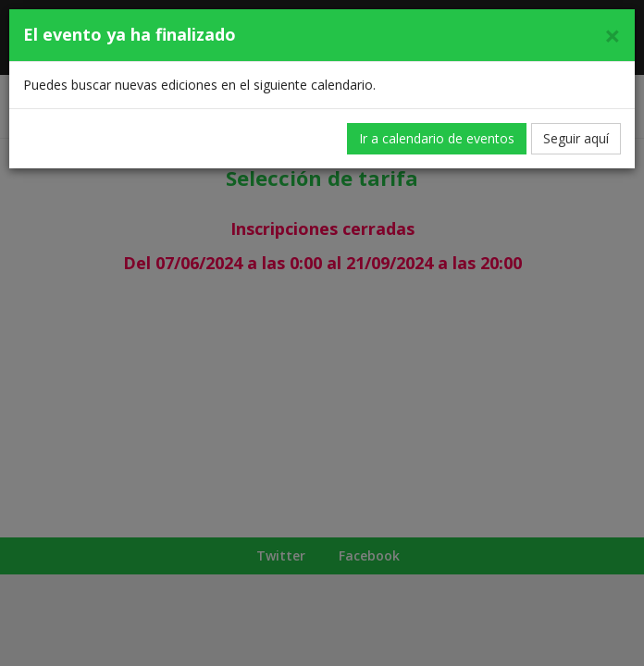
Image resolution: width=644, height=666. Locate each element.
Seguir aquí (576, 138)
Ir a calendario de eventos (437, 138)
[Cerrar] (613, 36)
